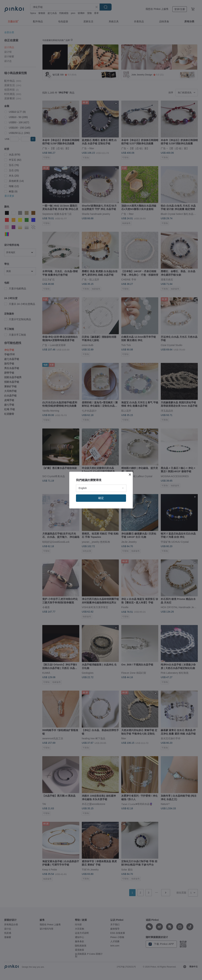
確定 (101, 498)
